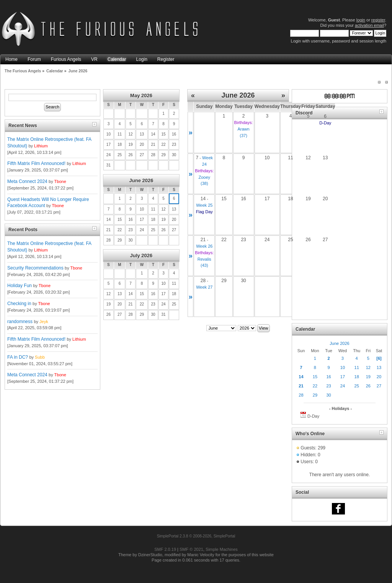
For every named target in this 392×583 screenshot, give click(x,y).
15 (315, 377)
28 (301, 395)
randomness (20, 322)
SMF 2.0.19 (165, 549)
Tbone (60, 181)
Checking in (19, 304)
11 (357, 367)
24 (343, 386)
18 (357, 377)
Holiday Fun (20, 286)
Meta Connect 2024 (27, 181)
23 (328, 386)
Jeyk (44, 322)
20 (379, 377)
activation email (369, 25)
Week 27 (204, 287)
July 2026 (141, 256)
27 (379, 386)
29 (315, 395)
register (378, 20)
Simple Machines (222, 549)
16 (328, 377)
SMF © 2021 (191, 549)
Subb (40, 357)
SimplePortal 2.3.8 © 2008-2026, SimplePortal (196, 536)
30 (328, 395)
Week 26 (204, 246)
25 (357, 386)
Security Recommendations (35, 268)
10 (343, 367)
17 (343, 377)
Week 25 (204, 205)
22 (315, 386)
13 (379, 367)
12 (368, 367)
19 (368, 377)
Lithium (41, 146)
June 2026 (141, 180)
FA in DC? (18, 357)
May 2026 (141, 96)
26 (368, 386)
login (361, 20)
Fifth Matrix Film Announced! (36, 163)
